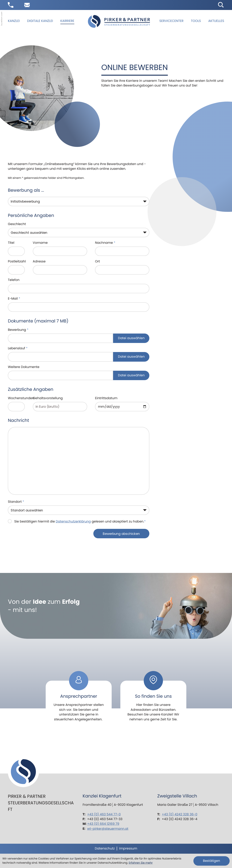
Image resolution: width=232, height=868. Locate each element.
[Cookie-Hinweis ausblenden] (212, 861)
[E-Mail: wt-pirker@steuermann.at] (27, 5)
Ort (97, 261)
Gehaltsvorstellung (48, 398)
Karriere (67, 21)
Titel (11, 243)
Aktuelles (216, 21)
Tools (196, 21)
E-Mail (14, 299)
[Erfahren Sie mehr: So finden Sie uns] (153, 699)
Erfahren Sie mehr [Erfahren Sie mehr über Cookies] (141, 863)
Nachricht (18, 420)
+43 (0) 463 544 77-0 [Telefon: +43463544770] (104, 814)
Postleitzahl (17, 261)
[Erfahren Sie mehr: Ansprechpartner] (79, 699)
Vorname (40, 243)
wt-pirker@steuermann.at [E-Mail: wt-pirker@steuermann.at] (108, 829)
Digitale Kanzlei (40, 21)
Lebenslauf (18, 348)
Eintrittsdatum (106, 398)
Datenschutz (105, 849)
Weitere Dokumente (24, 367)
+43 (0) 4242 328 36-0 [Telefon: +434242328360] (180, 814)
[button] (11, 5)
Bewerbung (18, 330)
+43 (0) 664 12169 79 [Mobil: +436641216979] (103, 824)
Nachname (105, 243)
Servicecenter (171, 21)
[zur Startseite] (119, 21)
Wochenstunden (21, 398)
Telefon (14, 280)
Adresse (39, 261)
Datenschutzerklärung (73, 522)
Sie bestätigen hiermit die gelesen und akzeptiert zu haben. (80, 522)
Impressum (128, 849)
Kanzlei (14, 21)
